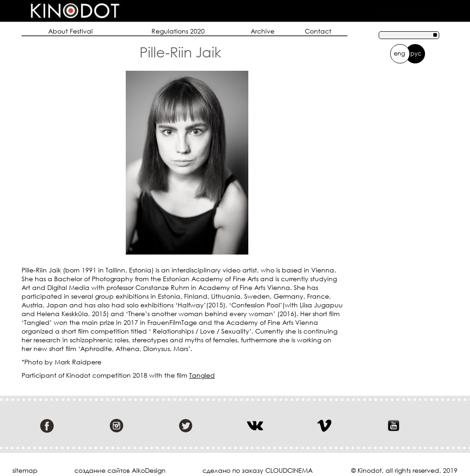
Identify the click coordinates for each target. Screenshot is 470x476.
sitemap (25, 470)
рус (416, 53)
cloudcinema (289, 470)
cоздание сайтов (102, 470)
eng (400, 53)
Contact (318, 31)
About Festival (70, 31)
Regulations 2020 (178, 31)
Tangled (202, 375)
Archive (263, 31)
